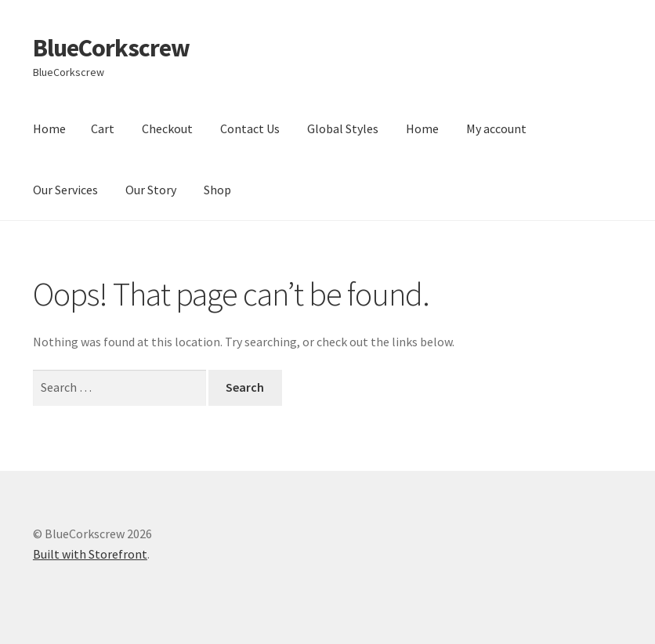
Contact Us (250, 128)
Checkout (167, 128)
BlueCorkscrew (111, 48)
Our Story (151, 190)
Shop (217, 190)
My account (496, 128)
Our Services (65, 190)
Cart (103, 128)
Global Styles (343, 128)
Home (49, 128)
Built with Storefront (90, 554)
